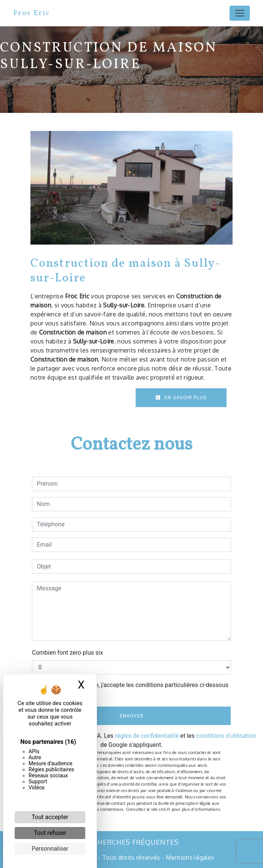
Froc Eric (32, 13)
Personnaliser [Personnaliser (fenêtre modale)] (50, 849)
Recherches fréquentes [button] (131, 842)
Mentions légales (189, 857)
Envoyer (131, 716)
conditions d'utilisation (226, 736)
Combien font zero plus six (67, 653)
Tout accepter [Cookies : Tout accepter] (50, 817)
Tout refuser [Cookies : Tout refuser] (50, 833)
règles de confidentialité (147, 736)
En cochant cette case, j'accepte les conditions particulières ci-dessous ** (134, 689)
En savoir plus (181, 398)
